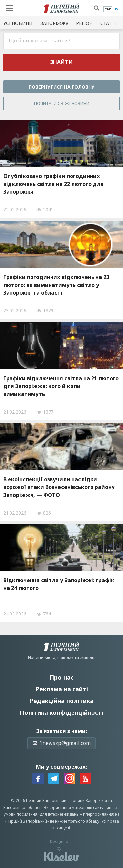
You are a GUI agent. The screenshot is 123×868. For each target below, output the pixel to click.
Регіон (84, 23)
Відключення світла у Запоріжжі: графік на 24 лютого (59, 584)
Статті (108, 23)
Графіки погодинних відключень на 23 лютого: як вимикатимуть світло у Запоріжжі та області (56, 285)
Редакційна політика (61, 701)
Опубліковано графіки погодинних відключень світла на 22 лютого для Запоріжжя (53, 184)
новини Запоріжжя (89, 801)
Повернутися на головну (61, 87)
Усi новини (18, 23)
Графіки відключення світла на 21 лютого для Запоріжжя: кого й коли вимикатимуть (61, 386)
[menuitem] (108, 9)
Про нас (61, 677)
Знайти (61, 62)
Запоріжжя (54, 23)
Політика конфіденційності (61, 712)
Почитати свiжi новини (62, 103)
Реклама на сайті (62, 689)
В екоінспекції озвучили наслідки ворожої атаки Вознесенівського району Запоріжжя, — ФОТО (59, 487)
